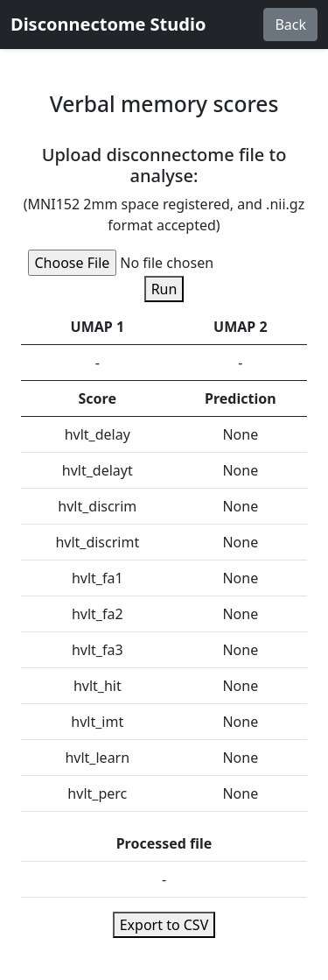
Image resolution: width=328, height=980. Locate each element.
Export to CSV (164, 925)
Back (290, 25)
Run (164, 289)
